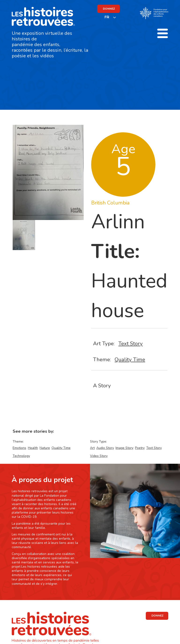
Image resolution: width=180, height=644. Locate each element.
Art (92, 448)
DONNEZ (109, 9)
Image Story (124, 448)
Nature (45, 448)
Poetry (140, 448)
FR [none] (107, 17)
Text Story (131, 344)
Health (33, 448)
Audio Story (105, 448)
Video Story (99, 456)
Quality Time (130, 359)
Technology (21, 456)
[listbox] (110, 17)
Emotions (19, 448)
